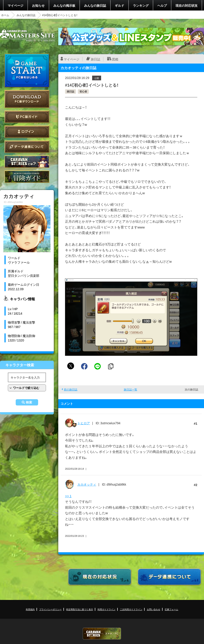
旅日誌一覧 (130, 389)
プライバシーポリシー (50, 609)
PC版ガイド (27, 117)
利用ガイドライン (106, 609)
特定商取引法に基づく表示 (80, 609)
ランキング (141, 5)
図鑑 (115, 59)
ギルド (119, 5)
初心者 (83, 91)
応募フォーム (171, 609)
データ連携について (27, 147)
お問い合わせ (154, 609)
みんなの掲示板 (64, 5)
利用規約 (30, 609)
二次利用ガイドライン (131, 609)
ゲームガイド (27, 177)
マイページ (15, 5)
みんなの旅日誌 (95, 5)
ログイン (27, 132)
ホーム (5, 15)
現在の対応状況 (187, 5)
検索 (29, 402)
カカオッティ (87, 484)
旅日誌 (95, 59)
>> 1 (68, 496)
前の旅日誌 (71, 389)
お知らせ (38, 5)
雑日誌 (71, 91)
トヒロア (84, 423)
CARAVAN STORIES (102, 634)
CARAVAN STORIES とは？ (27, 162)
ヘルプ (162, 5)
